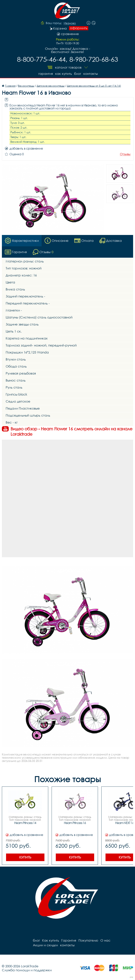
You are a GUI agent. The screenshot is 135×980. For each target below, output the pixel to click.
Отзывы (125, 154)
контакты (91, 74)
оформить (79, 28)
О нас (105, 940)
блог (78, 74)
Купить (25, 857)
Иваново (70, 23)
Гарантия (46, 74)
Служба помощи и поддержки (27, 970)
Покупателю (88, 940)
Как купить (64, 74)
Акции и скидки (45, 945)
